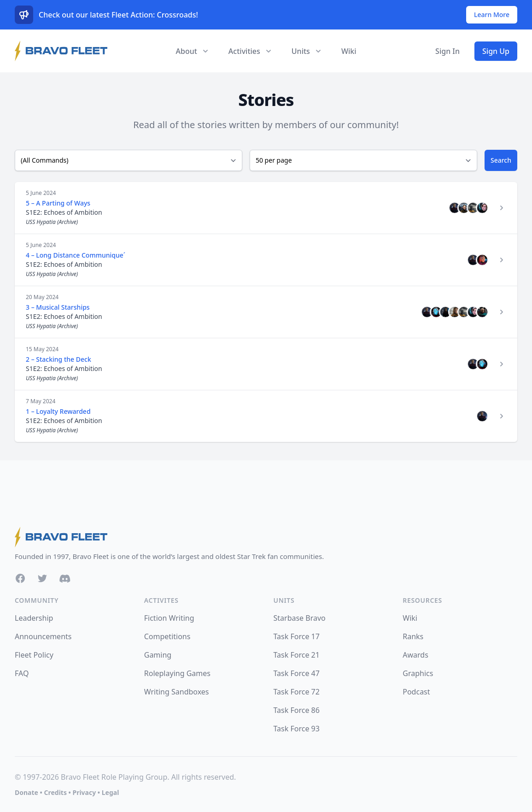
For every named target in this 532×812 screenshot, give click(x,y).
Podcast (416, 692)
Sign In (447, 51)
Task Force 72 (297, 692)
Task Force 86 (297, 710)
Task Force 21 (297, 655)
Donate (26, 792)
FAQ (22, 673)
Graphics (418, 673)
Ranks (413, 636)
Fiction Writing (169, 618)
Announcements (43, 636)
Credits (55, 792)
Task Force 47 (297, 673)
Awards (415, 655)
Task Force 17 (297, 636)
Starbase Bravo (300, 618)
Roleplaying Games (177, 673)
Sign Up (496, 51)
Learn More (492, 15)
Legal (111, 792)
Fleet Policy (34, 655)
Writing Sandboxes (177, 692)
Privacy (84, 792)
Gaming (158, 655)
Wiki (349, 51)
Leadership (34, 618)
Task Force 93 (297, 729)
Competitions (167, 636)
